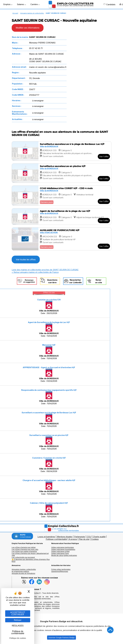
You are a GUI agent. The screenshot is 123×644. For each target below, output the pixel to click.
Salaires (21, 4)
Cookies (95, 539)
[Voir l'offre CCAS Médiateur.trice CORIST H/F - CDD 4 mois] (62, 196)
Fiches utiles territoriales (61, 569)
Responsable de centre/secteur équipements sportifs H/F (49, 390)
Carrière (35, 4)
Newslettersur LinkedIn (75, 281)
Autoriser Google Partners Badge (61, 638)
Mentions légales (65, 537)
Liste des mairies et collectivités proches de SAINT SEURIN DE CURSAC (45, 270)
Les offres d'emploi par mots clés (25, 549)
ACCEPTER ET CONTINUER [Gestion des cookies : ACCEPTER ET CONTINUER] (18, 613)
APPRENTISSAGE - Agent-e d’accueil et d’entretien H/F (49, 367)
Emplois (8, 4)
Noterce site (99, 281)
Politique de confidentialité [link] (18, 632)
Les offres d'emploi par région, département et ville (30, 554)
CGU (89, 537)
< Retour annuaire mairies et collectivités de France (35, 272)
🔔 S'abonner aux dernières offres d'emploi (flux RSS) (31, 560)
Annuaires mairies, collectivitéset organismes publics (24, 570)
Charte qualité (99, 537)
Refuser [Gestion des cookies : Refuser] (18, 620)
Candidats (109, 4)
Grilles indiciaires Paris (60, 553)
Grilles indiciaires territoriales (63, 547)
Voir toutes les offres (26, 259)
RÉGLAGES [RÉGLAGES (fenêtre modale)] (18, 626)
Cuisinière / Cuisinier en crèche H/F (49, 458)
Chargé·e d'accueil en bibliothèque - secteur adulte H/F (49, 480)
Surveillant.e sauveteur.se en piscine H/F (49, 435)
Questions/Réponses (60, 571)
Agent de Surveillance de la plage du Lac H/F (49, 322)
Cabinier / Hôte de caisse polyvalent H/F (49, 503)
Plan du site (84, 539)
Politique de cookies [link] (18, 638)
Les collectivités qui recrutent (23, 557)
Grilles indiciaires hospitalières (63, 549)
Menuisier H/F (49, 345)
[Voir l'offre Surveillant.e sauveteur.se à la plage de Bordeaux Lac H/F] (62, 151)
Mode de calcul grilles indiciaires (64, 555)
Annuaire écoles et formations (23, 573)
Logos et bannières (46, 537)
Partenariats (80, 537)
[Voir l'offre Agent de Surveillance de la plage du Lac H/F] (62, 216)
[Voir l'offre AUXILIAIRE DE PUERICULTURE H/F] (62, 239)
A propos (73, 539)
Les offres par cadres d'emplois (24, 551)
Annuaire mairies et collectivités (32, 13)
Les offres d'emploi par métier (24, 547)
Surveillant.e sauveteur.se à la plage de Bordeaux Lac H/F (49, 413)
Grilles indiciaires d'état (60, 551)
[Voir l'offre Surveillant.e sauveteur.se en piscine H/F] (62, 173)
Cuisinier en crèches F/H (49, 300)
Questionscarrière (52, 281)
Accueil (15, 13)
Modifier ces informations (28, 28)
